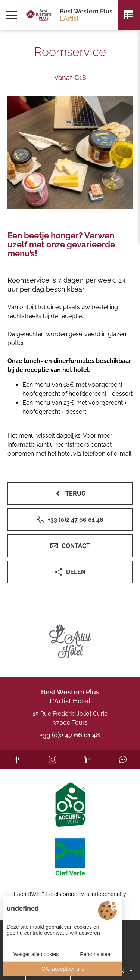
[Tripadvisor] (123, 759)
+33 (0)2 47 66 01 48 (70, 735)
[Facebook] (17, 759)
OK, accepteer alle (63, 969)
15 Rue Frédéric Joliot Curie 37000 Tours (70, 718)
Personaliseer (96, 954)
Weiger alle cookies (36, 954)
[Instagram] (52, 759)
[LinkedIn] (88, 759)
